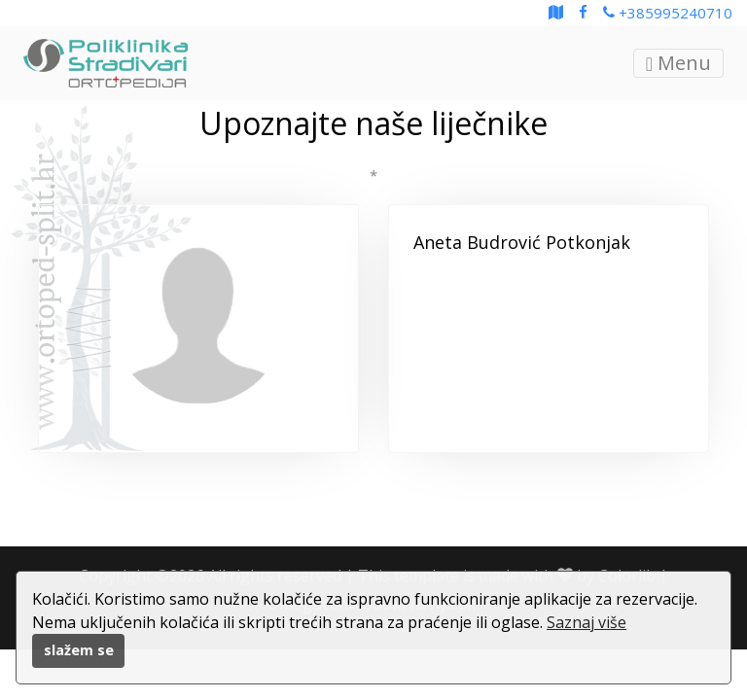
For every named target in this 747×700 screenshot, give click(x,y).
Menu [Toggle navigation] (678, 63)
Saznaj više (587, 622)
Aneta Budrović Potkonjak (522, 242)
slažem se (79, 650)
